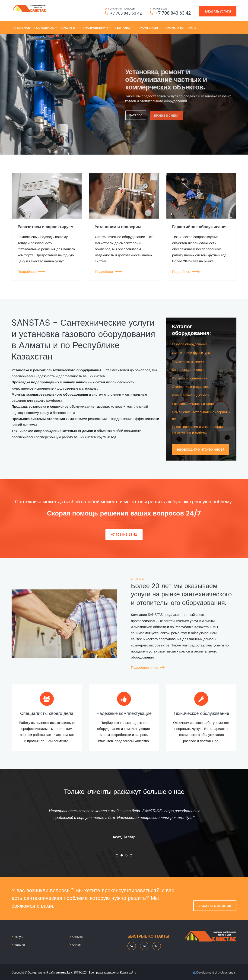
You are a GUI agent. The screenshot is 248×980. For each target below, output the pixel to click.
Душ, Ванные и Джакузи (191, 395)
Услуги (19, 936)
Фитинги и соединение (190, 378)
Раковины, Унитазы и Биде (193, 403)
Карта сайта (128, 971)
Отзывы (77, 936)
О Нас (76, 943)
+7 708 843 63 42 (124, 13)
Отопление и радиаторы (192, 386)
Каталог (19, 943)
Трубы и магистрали (188, 361)
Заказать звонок (215, 898)
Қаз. (193, 28)
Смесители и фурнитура (192, 353)
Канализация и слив (188, 369)
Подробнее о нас (145, 666)
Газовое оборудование (190, 344)
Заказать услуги (218, 11)
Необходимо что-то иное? (201, 448)
